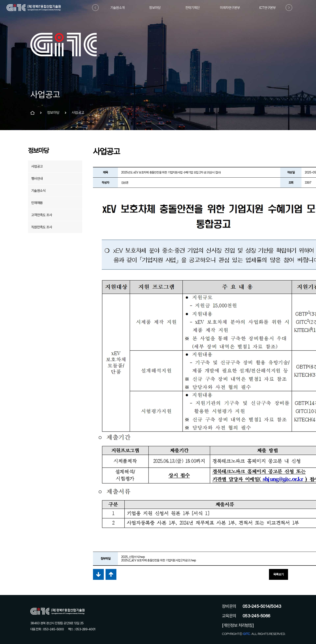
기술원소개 (117, 8)
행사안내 (37, 179)
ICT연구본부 (268, 8)
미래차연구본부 (230, 8)
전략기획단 (192, 8)
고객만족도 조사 (42, 215)
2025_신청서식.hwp (133, 557)
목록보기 (279, 574)
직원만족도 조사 (42, 227)
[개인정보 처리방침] (238, 625)
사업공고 (37, 166)
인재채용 (37, 203)
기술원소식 (38, 191)
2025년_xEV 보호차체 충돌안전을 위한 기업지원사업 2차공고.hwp (159, 560)
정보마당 (155, 8)
